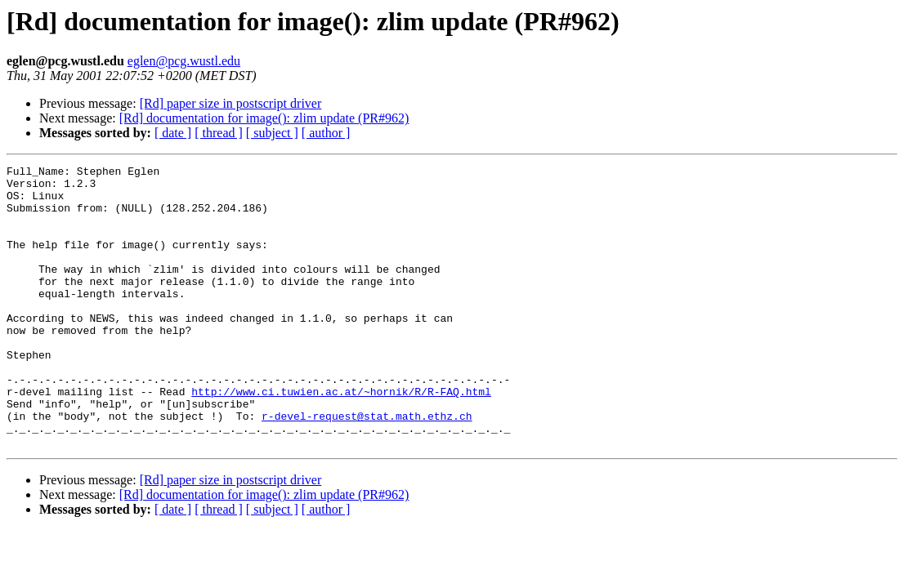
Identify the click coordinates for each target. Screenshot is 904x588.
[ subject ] (272, 133)
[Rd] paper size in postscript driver (231, 103)
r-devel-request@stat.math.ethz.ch (367, 467)
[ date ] (173, 133)
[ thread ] (219, 133)
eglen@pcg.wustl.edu (184, 61)
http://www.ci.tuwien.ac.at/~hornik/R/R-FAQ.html (341, 438)
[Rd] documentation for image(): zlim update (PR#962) (264, 118)
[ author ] (326, 133)
